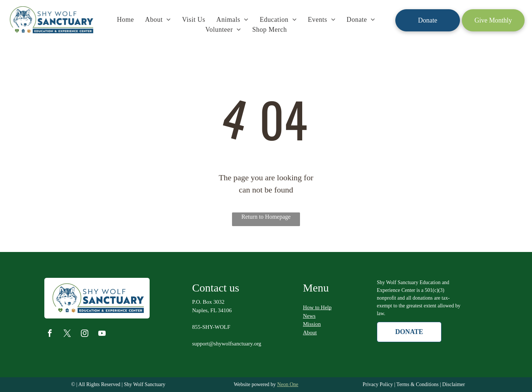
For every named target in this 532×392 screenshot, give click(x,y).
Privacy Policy (378, 384)
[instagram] (85, 334)
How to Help (317, 307)
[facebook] (50, 334)
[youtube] (102, 334)
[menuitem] (125, 20)
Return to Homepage (266, 217)
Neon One (288, 384)
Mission (312, 324)
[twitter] (67, 334)
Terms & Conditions (417, 384)
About (310, 333)
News (309, 316)
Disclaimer (453, 384)
